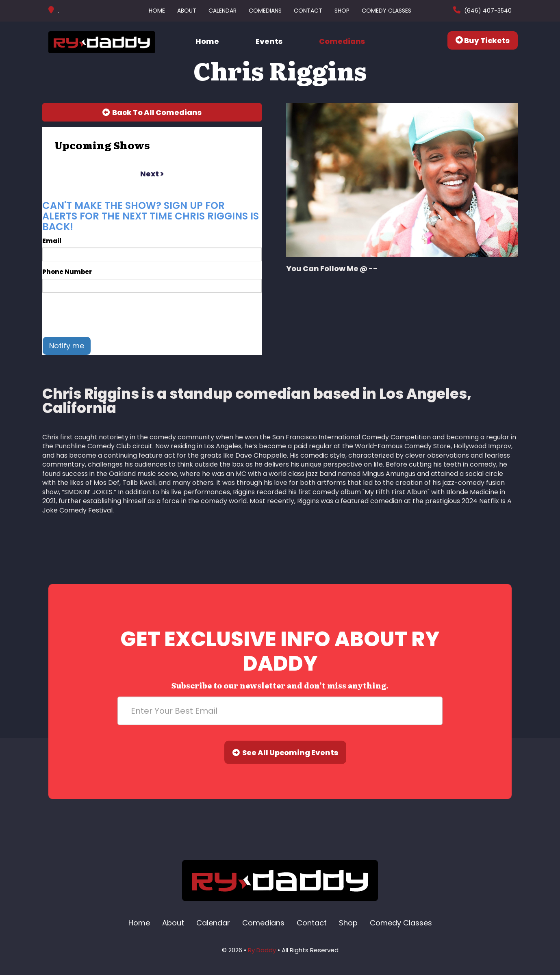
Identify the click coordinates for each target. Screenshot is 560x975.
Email (52, 241)
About (187, 11)
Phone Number (67, 272)
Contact (308, 11)
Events (269, 41)
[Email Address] (280, 711)
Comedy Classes (386, 11)
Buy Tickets (483, 40)
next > (152, 174)
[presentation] (104, 315)
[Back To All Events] (152, 113)
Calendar (222, 11)
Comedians (265, 11)
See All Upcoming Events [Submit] (285, 752)
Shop (342, 11)
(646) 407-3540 (487, 11)
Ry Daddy (262, 950)
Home (157, 11)
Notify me (67, 346)
